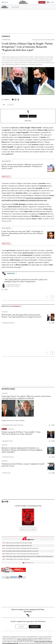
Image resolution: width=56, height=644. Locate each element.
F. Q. (3, 54)
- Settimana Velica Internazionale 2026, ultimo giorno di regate (17, 543)
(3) (53, 457)
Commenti (5, 100)
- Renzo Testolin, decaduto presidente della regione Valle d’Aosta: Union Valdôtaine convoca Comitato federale (28, 557)
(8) (6, 290)
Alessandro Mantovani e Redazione (12, 425)
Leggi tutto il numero (28, 529)
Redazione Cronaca (8, 323)
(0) (53, 425)
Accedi (21, 627)
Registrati (35, 627)
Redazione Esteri (7, 441)
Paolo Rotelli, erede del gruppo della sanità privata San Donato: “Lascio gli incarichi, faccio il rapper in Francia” (22, 316)
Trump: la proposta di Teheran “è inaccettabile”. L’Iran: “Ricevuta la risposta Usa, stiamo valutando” (21, 433)
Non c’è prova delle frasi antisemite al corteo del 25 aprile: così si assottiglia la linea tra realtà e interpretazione (26, 280)
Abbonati (42, 2)
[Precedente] (47, 297)
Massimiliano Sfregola (13, 285)
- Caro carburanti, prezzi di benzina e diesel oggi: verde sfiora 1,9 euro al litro (20, 548)
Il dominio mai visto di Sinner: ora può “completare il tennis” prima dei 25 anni (23, 465)
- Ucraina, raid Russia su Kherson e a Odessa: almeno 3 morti (17, 546)
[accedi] (51, 2)
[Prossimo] (52, 297)
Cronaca (6, 36)
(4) (53, 323)
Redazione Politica (8, 457)
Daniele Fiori (6, 473)
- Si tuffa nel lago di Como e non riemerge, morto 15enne (16, 559)
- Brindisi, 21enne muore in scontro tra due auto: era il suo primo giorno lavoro (21, 554)
